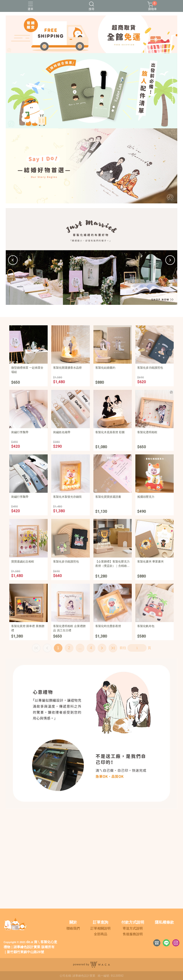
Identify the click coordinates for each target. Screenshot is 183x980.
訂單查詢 (101, 922)
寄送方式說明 (133, 928)
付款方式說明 (133, 922)
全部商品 (101, 934)
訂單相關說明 (101, 928)
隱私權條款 (164, 922)
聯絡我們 (73, 928)
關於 (73, 922)
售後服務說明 (133, 934)
